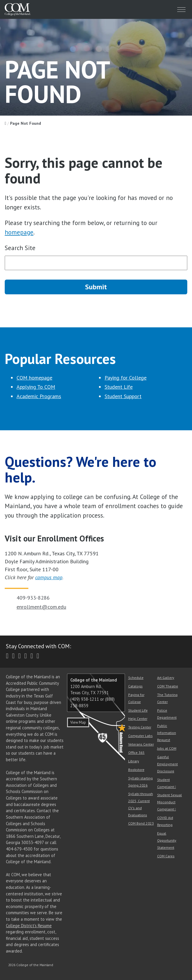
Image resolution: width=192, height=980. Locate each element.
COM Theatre (168, 686)
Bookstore (136, 770)
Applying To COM (36, 387)
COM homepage (34, 378)
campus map (49, 577)
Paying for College (126, 378)
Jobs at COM (167, 748)
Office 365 (136, 752)
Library (134, 761)
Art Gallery (166, 678)
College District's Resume (29, 926)
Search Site (20, 248)
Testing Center (140, 727)
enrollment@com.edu (41, 607)
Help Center (138, 719)
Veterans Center (141, 744)
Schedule (136, 678)
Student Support (123, 396)
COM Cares (166, 856)
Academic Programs (39, 396)
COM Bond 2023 (141, 823)
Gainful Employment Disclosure (167, 764)
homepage (19, 232)
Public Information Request (167, 733)
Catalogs (135, 686)
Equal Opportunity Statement (167, 840)
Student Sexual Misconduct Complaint (170, 802)
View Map (78, 722)
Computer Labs (140, 736)
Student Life (119, 387)
